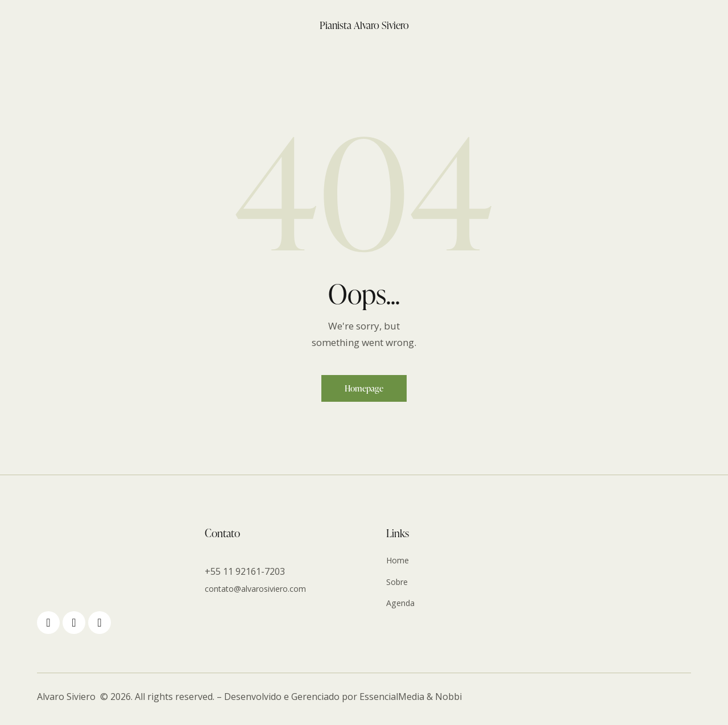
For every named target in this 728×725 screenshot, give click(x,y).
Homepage (364, 391)
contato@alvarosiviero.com (262, 594)
